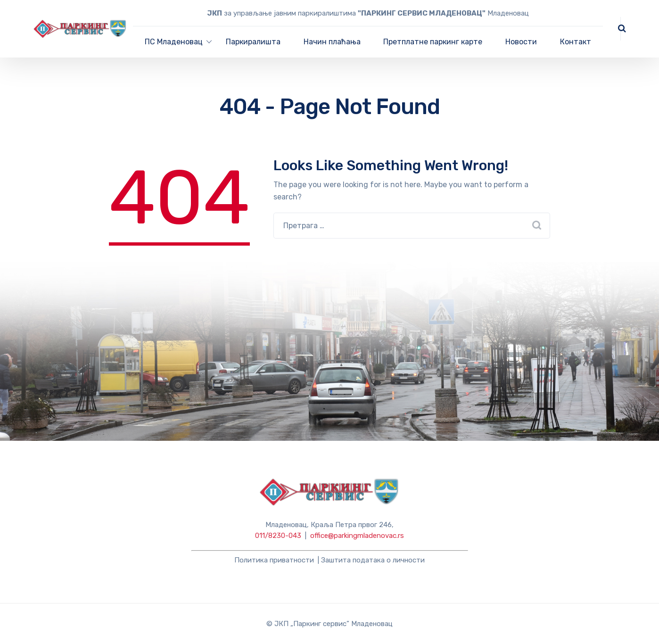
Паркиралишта (253, 42)
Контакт (576, 42)
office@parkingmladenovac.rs (357, 536)
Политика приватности (274, 560)
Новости (521, 42)
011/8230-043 (278, 536)
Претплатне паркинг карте (433, 42)
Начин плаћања (332, 42)
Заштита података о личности (373, 560)
